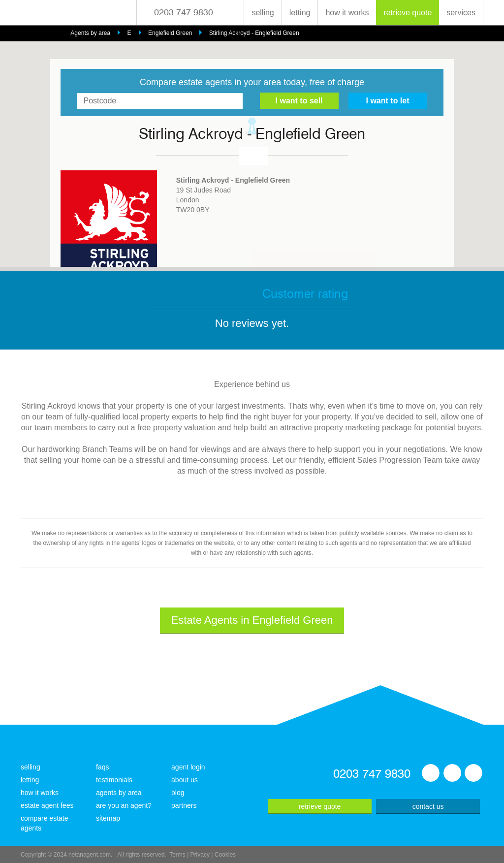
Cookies (225, 855)
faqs (102, 767)
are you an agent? (124, 805)
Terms (177, 855)
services (461, 13)
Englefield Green (170, 33)
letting (300, 13)
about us (185, 780)
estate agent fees (47, 805)
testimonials (114, 780)
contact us (428, 806)
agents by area (119, 793)
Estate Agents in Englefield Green (252, 620)
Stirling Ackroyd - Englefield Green (254, 33)
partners (184, 805)
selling (263, 13)
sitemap (108, 818)
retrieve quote (408, 13)
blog (178, 793)
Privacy (200, 855)
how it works (347, 13)
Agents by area (90, 33)
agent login (188, 767)
